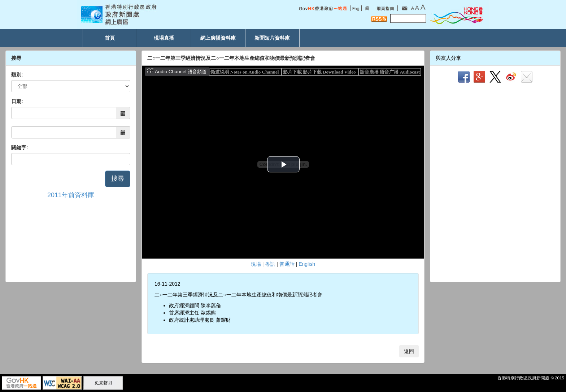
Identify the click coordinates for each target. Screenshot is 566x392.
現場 (256, 264)
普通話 (287, 264)
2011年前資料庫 (71, 195)
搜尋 (118, 179)
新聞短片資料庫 (272, 38)
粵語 (270, 264)
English (307, 264)
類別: (17, 75)
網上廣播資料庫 (218, 38)
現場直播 (164, 38)
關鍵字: (20, 147)
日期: (17, 101)
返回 (409, 351)
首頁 (110, 38)
